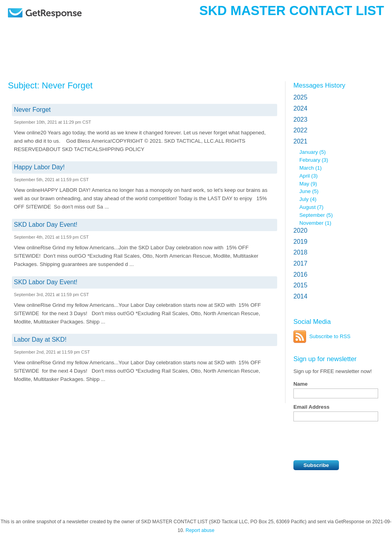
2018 (300, 252)
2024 (300, 108)
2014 (300, 296)
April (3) (308, 176)
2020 (300, 231)
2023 (300, 120)
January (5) (313, 152)
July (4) (308, 199)
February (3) (314, 160)
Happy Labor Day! (39, 167)
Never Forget (32, 110)
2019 (300, 242)
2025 (300, 97)
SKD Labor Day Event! (46, 225)
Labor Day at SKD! (40, 340)
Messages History (319, 85)
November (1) (315, 223)
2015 (300, 285)
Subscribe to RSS (330, 336)
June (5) (309, 191)
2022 (300, 130)
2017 (300, 263)
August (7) (311, 207)
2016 (300, 275)
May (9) (308, 184)
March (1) (310, 168)
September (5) (316, 215)
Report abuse (200, 530)
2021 (300, 141)
